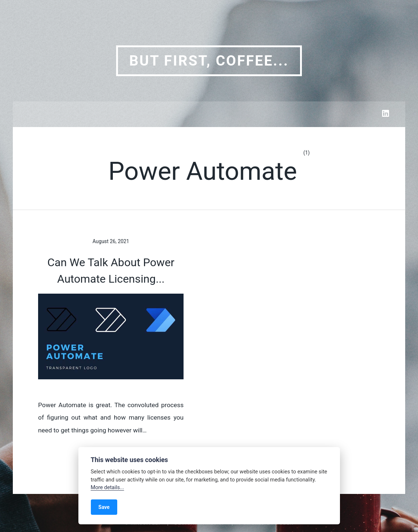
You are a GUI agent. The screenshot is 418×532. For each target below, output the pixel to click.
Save (104, 507)
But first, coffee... (209, 61)
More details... (108, 488)
